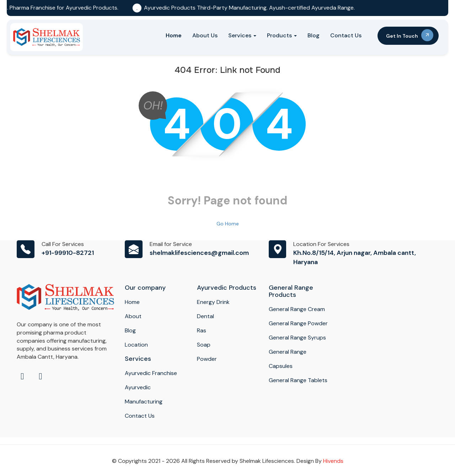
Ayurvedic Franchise (151, 373)
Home (174, 35)
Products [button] (282, 35)
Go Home (228, 224)
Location (136, 345)
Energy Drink (213, 302)
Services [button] (242, 35)
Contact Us (346, 35)
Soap (204, 345)
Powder (207, 359)
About (133, 316)
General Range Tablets (298, 380)
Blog (314, 35)
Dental (205, 316)
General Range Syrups (297, 338)
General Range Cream (297, 309)
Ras (202, 330)
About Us (205, 35)
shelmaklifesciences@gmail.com (199, 253)
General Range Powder (298, 323)
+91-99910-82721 (68, 253)
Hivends (333, 461)
